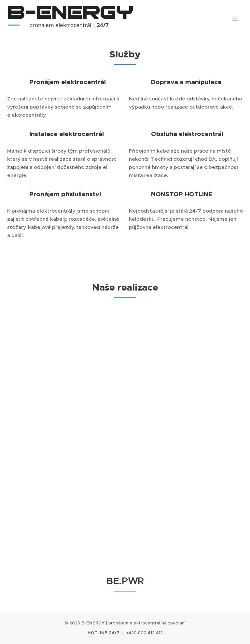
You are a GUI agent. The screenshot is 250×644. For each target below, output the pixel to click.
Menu (235, 19)
